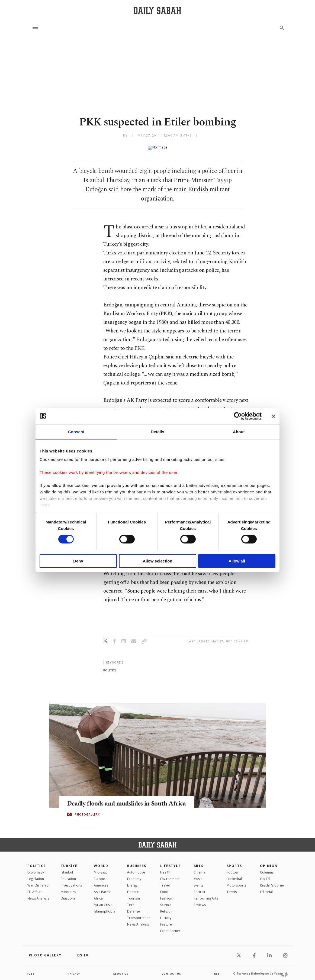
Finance (133, 887)
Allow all (237, 561)
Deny (78, 561)
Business (137, 861)
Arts (199, 861)
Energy (132, 881)
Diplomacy (36, 868)
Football (233, 868)
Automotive (136, 868)
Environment (170, 874)
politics (110, 666)
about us (121, 969)
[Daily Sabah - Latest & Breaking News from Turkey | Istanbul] (157, 10)
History (166, 913)
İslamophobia (105, 907)
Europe (99, 874)
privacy (74, 969)
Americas (101, 881)
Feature (166, 920)
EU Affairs (35, 887)
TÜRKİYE (69, 861)
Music (198, 874)
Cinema (199, 868)
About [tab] (239, 431)
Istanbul (67, 868)
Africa (98, 894)
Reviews (200, 900)
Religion (166, 907)
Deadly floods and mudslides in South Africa (122, 799)
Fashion (166, 894)
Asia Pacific (102, 887)
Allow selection (157, 561)
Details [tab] (157, 431)
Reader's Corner (273, 881)
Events (198, 881)
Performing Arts (206, 894)
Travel (165, 881)
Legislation (36, 874)
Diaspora (68, 894)
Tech (131, 900)
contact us (172, 969)
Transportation (139, 913)
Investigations (71, 881)
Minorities (68, 887)
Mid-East (100, 868)
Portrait (199, 887)
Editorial (266, 887)
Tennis (232, 887)
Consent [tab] (76, 431)
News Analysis (38, 894)
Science (166, 900)
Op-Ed (265, 874)
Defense (134, 907)
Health (165, 868)
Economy (134, 874)
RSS (217, 969)
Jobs (31, 969)
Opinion (269, 861)
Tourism (134, 894)
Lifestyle (170, 861)
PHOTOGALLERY (87, 814)
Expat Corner (170, 926)
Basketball (235, 874)
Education (68, 874)
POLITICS (37, 861)
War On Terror (39, 881)
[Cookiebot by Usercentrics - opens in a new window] (238, 416)
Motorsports (236, 881)
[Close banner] (274, 416)
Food (164, 887)
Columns (267, 868)
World (101, 861)
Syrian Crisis (103, 900)
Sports (234, 861)
